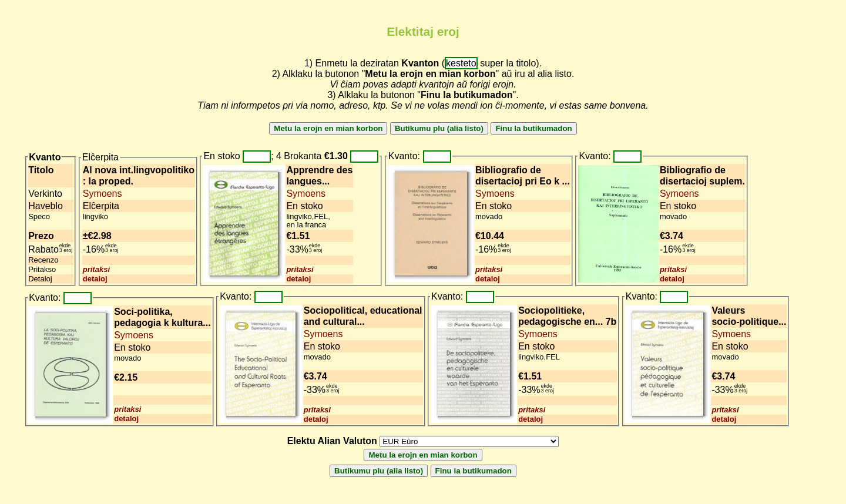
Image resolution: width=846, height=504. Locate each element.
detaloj (95, 279)
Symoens (103, 194)
